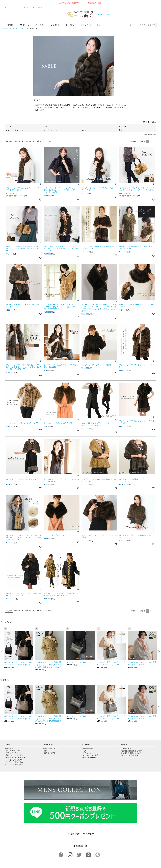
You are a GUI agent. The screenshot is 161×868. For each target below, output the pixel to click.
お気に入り (71, 25)
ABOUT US (48, 744)
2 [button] (151, 142)
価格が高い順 (30, 141)
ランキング (26, 25)
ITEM (8, 744)
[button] (154, 142)
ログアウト (30, 7)
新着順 (39, 141)
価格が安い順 (19, 141)
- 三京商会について (51, 748)
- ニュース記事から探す (14, 764)
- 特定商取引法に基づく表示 (131, 751)
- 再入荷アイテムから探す (15, 758)
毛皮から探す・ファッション (20, 29)
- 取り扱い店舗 (49, 753)
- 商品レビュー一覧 (89, 758)
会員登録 (39, 7)
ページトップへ (153, 738)
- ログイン (85, 751)
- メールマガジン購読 (90, 755)
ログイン (21, 7)
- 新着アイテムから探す (14, 755)
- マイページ (86, 753)
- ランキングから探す (14, 760)
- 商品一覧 (9, 748)
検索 (156, 25)
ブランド (55, 25)
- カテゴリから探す (13, 751)
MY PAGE (86, 744)
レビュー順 (47, 141)
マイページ (86, 25)
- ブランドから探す (13, 753)
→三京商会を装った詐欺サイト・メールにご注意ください (80, 3)
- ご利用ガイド (125, 748)
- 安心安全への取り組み (129, 755)
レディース (4, 29)
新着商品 (10, 25)
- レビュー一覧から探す (14, 762)
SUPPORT (124, 744)
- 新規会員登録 (87, 748)
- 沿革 (46, 751)
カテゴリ (40, 25)
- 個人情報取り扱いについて (131, 753)
